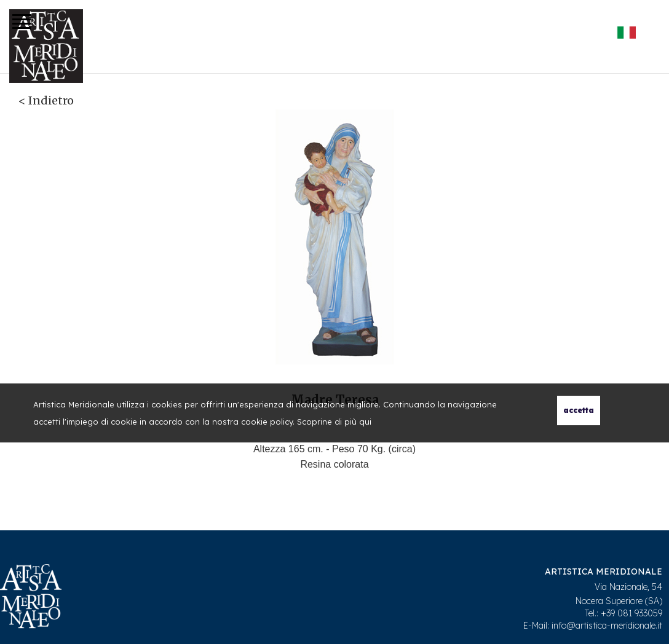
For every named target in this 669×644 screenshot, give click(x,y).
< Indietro (46, 100)
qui (365, 422)
